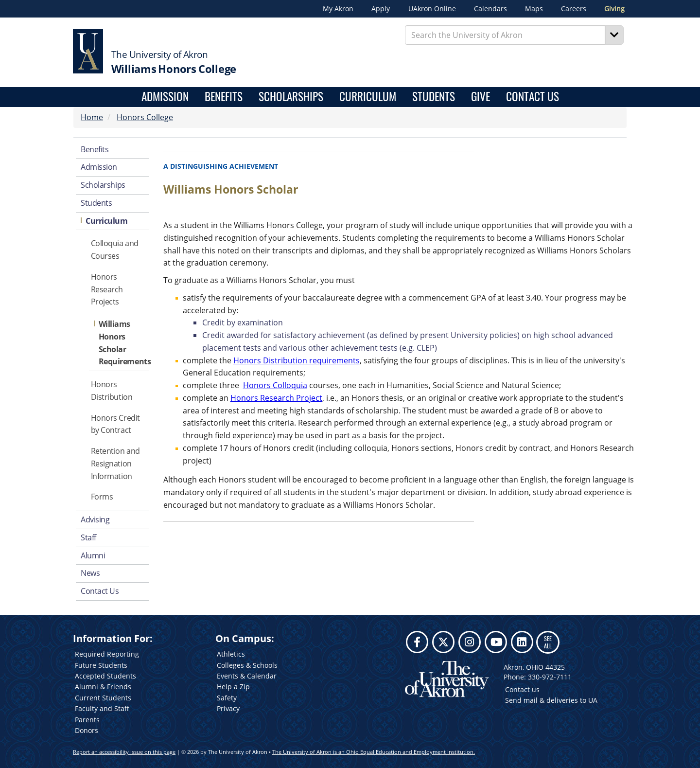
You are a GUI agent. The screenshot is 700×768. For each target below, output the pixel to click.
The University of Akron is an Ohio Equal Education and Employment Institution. (374, 752)
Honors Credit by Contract (115, 424)
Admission (165, 97)
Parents (87, 720)
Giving (614, 9)
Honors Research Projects (107, 289)
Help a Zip (233, 687)
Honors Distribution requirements (297, 360)
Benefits (224, 97)
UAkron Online (432, 9)
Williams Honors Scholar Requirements (124, 343)
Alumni (93, 555)
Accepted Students (105, 676)
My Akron (338, 9)
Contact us (522, 689)
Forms (102, 497)
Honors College (145, 117)
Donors (87, 730)
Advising (95, 519)
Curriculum (368, 97)
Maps (534, 9)
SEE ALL (548, 642)
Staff (88, 537)
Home (92, 117)
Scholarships (291, 97)
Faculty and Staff (102, 708)
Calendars (490, 9)
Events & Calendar (247, 676)
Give (481, 97)
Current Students (103, 698)
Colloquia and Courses (115, 250)
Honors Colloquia (275, 385)
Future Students (101, 665)
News (90, 573)
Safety (227, 698)
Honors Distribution (112, 391)
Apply (381, 9)
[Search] (614, 35)
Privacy (228, 708)
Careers (574, 9)
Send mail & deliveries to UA (551, 700)
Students (434, 97)
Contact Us (533, 97)
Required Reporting (107, 654)
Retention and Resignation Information (115, 464)
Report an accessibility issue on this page (124, 752)
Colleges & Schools (247, 665)
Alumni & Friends (103, 687)
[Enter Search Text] (505, 35)
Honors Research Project (276, 398)
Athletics (231, 654)
